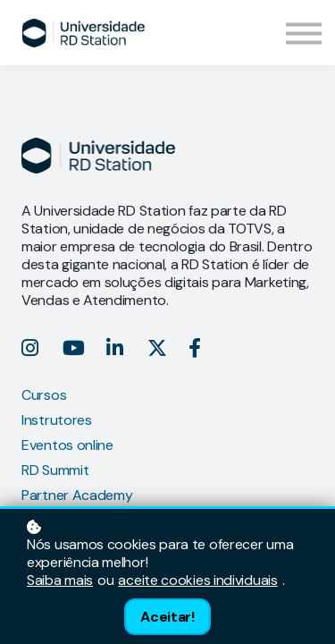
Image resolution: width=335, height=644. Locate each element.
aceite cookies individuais (197, 580)
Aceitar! (167, 617)
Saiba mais (60, 580)
